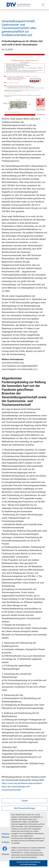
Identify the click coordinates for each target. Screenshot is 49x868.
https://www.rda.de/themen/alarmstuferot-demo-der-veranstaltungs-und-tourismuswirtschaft (22, 787)
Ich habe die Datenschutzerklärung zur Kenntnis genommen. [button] (29, 863)
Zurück (25, 801)
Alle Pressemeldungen (25, 808)
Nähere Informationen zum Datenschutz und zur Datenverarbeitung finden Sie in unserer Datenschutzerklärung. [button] (28, 855)
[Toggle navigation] (43, 5)
